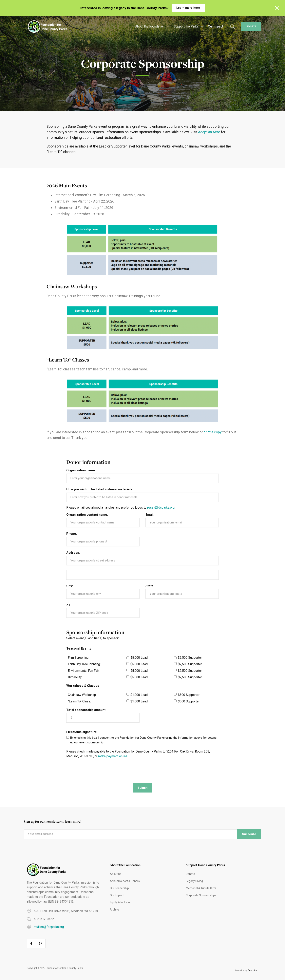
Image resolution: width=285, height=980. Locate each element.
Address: (73, 553)
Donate (251, 26)
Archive (115, 910)
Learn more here (188, 8)
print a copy (213, 432)
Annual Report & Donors (125, 881)
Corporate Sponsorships (201, 895)
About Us (116, 874)
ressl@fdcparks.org (161, 508)
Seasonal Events (79, 649)
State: (150, 586)
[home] (46, 27)
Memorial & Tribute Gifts (201, 888)
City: (70, 586)
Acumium (253, 970)
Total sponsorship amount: (86, 710)
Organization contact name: (87, 515)
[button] (152, 27)
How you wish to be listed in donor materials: (100, 489)
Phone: (72, 534)
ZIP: (69, 605)
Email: (150, 515)
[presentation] (96, 770)
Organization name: (81, 470)
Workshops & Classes (83, 686)
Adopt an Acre (209, 132)
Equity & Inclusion (121, 902)
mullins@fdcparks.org (49, 927)
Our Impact (216, 26)
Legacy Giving (194, 881)
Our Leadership (119, 888)
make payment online (113, 756)
